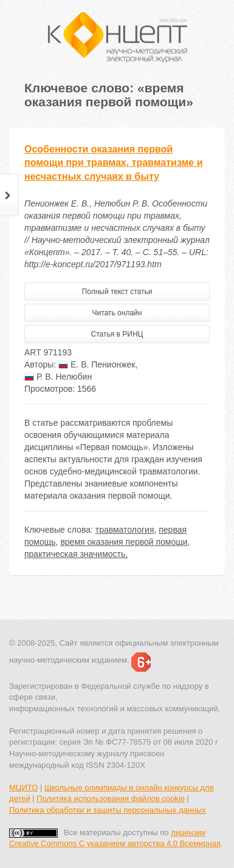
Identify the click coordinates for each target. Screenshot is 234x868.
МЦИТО (23, 788)
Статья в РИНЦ (117, 334)
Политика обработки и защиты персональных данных (108, 810)
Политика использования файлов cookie (111, 798)
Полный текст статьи (117, 292)
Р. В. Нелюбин (58, 377)
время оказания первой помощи (124, 542)
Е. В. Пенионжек (97, 364)
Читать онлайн (117, 313)
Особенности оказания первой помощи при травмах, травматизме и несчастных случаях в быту (113, 163)
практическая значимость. (76, 554)
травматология (125, 530)
